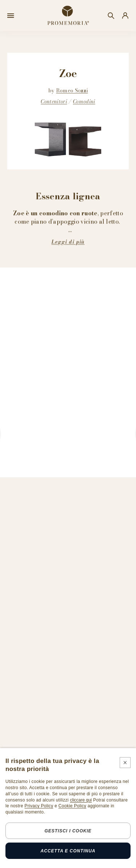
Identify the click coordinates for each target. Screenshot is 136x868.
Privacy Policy (39, 806)
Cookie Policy (72, 806)
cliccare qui (81, 800)
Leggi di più (68, 242)
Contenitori (54, 101)
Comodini (84, 101)
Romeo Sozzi (72, 91)
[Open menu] (11, 16)
